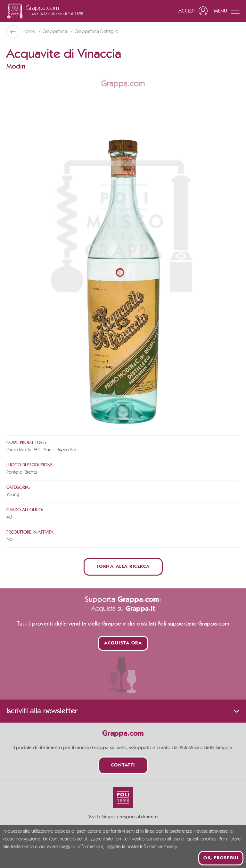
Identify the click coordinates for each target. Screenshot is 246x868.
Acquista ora (123, 643)
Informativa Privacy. (159, 847)
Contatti (123, 765)
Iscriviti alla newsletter (123, 711)
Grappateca (55, 32)
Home (29, 32)
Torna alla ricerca (123, 567)
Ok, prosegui (221, 858)
